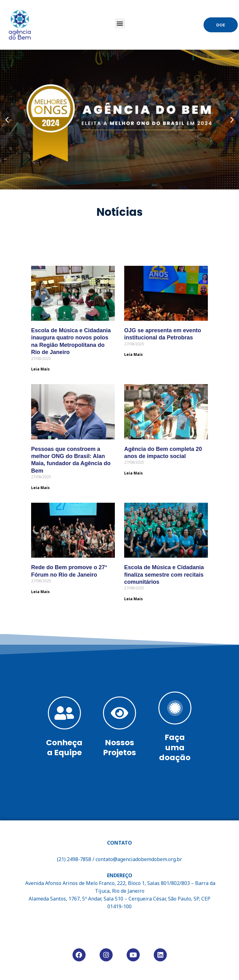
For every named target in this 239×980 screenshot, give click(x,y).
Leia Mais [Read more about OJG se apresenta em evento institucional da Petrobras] (134, 354)
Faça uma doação (175, 747)
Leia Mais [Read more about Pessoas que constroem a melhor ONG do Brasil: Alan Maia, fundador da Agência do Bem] (40, 488)
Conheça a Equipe (64, 747)
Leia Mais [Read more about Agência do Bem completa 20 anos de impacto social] (134, 473)
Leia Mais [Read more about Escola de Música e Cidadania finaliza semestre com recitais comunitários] (134, 599)
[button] (120, 23)
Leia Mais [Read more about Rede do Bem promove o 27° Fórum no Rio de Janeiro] (40, 591)
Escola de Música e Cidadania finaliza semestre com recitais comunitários (164, 575)
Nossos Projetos (119, 747)
